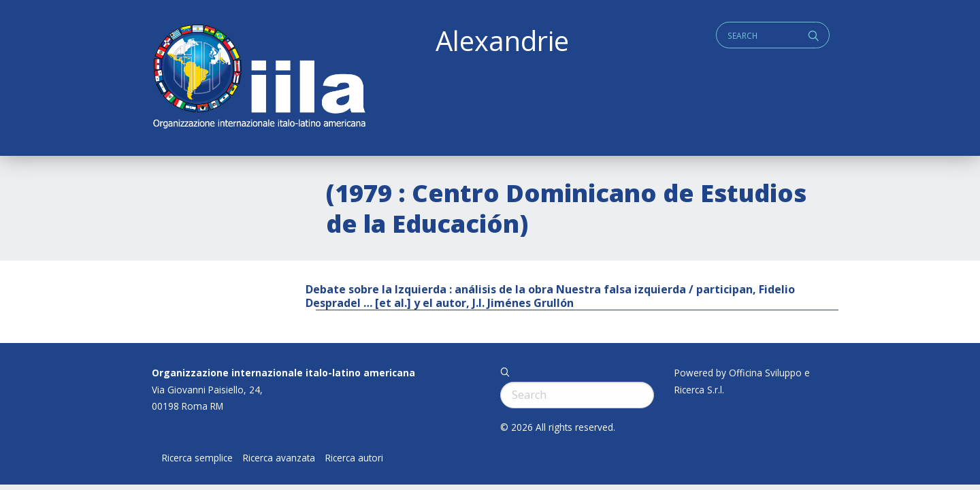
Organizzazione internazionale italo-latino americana (283, 373)
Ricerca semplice (197, 458)
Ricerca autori (354, 458)
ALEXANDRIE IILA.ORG (259, 78)
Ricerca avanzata (279, 458)
